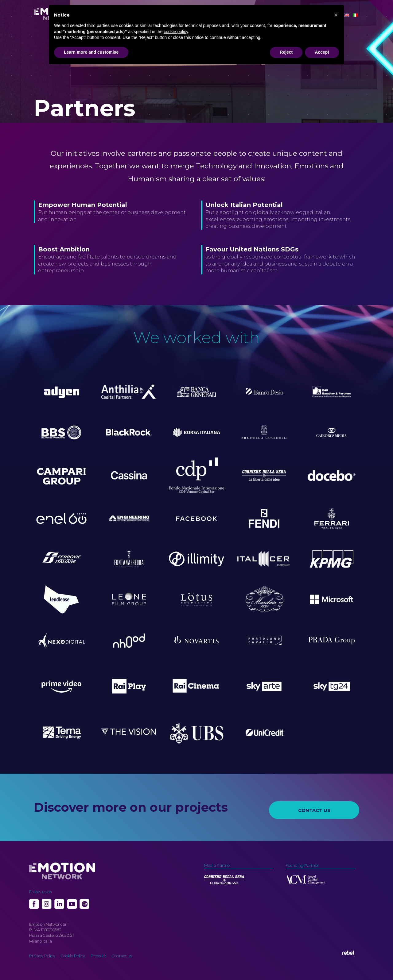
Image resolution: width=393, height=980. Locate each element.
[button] (336, 15)
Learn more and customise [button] (91, 52)
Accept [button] (322, 52)
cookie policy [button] (176, 32)
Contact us (122, 956)
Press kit (98, 956)
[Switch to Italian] (355, 15)
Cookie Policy (73, 956)
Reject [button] (286, 52)
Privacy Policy (42, 956)
